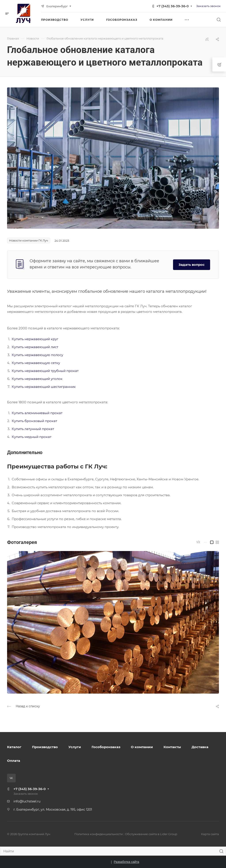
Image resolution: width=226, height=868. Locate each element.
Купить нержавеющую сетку (36, 363)
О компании (142, 747)
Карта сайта (210, 834)
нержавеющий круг (41, 339)
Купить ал (20, 413)
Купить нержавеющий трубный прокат (45, 371)
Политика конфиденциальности (99, 834)
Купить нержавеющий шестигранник (44, 387)
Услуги (75, 747)
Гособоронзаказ (106, 747)
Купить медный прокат (32, 437)
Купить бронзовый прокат (34, 421)
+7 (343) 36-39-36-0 (173, 6)
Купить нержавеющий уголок (37, 379)
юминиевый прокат (45, 413)
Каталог (14, 747)
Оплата (14, 761)
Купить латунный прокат (33, 429)
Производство (45, 747)
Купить (18, 339)
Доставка (200, 747)
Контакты (172, 747)
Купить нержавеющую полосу (37, 355)
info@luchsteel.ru (27, 801)
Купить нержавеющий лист (35, 347)
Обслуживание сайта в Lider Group (151, 834)
